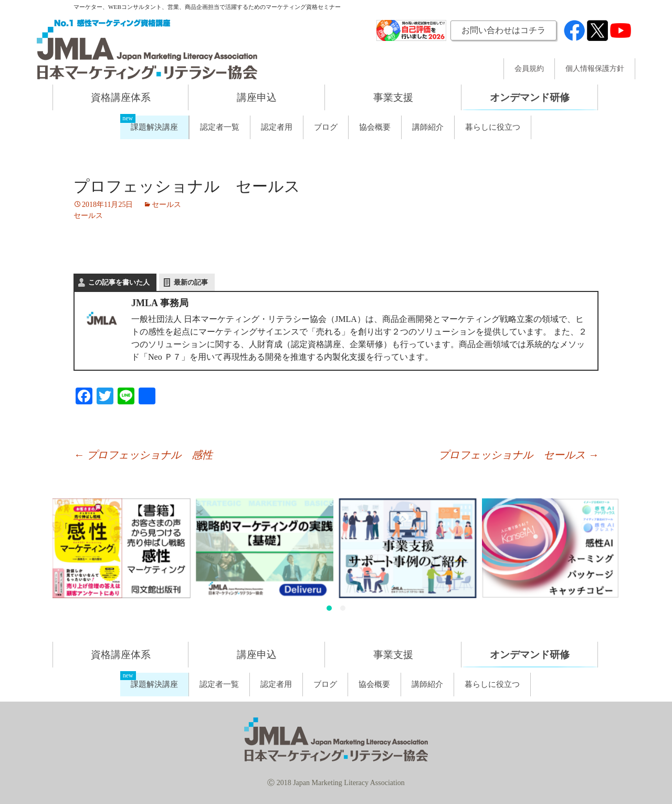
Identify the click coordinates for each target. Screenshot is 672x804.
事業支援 (393, 97)
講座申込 (257, 97)
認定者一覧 (220, 127)
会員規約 (529, 69)
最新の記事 (191, 282)
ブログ (326, 127)
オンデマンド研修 (530, 97)
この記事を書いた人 (119, 282)
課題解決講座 (154, 127)
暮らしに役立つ (493, 127)
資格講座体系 (121, 97)
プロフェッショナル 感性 (143, 455)
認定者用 (277, 127)
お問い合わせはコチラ (503, 30)
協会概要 (375, 127)
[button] (329, 608)
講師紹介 (428, 127)
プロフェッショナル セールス (518, 455)
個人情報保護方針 (595, 69)
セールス (166, 205)
